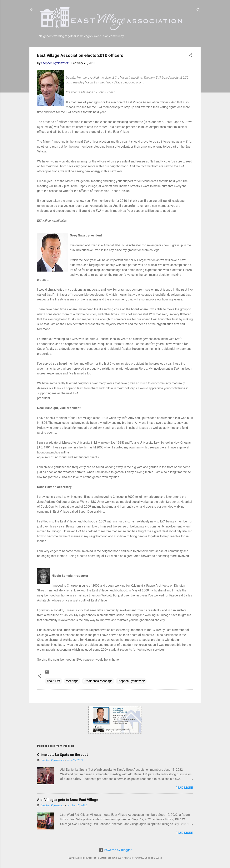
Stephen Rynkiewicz (131, 681)
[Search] (198, 11)
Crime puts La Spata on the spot (62, 755)
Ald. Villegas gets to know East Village (68, 800)
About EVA (54, 681)
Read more (184, 788)
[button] (191, 56)
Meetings (72, 681)
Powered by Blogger (115, 850)
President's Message (98, 681)
